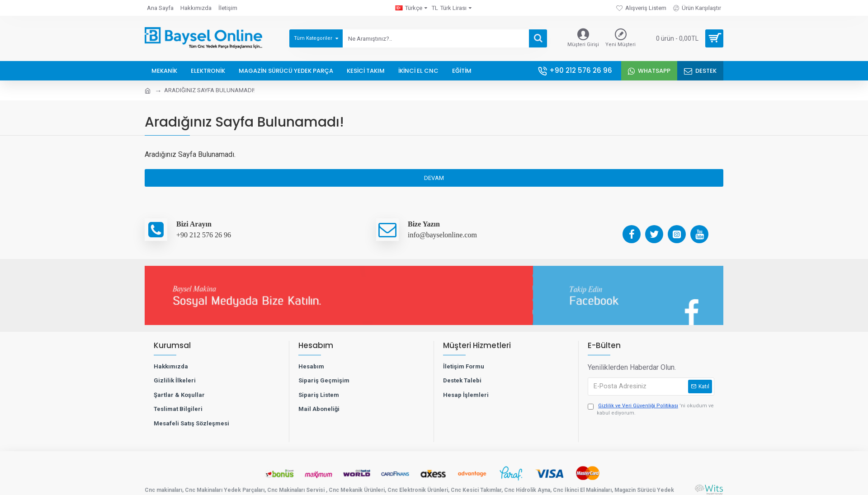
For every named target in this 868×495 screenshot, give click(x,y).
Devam (434, 178)
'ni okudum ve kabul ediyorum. (651, 409)
